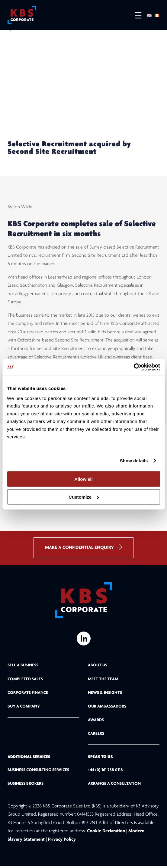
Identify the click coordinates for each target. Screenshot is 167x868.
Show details (134, 461)
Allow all (83, 479)
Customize (84, 497)
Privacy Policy (62, 841)
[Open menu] (135, 15)
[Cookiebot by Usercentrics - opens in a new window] (134, 367)
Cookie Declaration (107, 833)
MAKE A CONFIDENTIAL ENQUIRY (83, 549)
